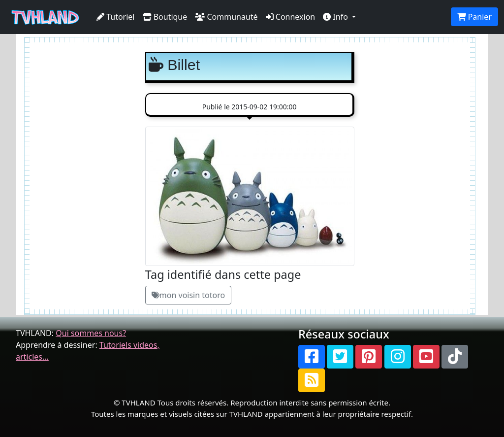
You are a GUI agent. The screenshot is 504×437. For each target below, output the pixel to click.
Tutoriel (116, 17)
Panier (474, 17)
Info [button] (336, 17)
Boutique (165, 17)
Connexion (291, 17)
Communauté (226, 17)
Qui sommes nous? (91, 333)
